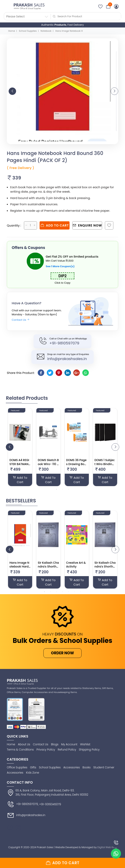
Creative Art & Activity (76, 565)
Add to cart (55, 225)
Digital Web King (107, 847)
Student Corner (104, 767)
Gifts (33, 767)
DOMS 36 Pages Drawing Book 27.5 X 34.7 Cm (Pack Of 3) (76, 466)
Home (12, 31)
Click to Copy (63, 283)
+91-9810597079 (64, 343)
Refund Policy (67, 750)
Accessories (72, 767)
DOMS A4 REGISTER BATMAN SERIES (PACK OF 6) (19, 466)
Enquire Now (87, 225)
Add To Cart (20, 480)
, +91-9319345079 (50, 804)
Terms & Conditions (20, 750)
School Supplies (28, 31)
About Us (24, 744)
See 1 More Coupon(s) (60, 266)
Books (87, 767)
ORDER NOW (62, 653)
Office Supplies (17, 767)
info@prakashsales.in (67, 359)
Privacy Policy (46, 750)
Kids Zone (33, 773)
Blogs (55, 744)
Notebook (46, 31)
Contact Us (20, 320)
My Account (69, 744)
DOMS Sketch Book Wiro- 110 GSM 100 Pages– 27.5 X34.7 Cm (48, 466)
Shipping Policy (89, 750)
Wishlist (85, 744)
